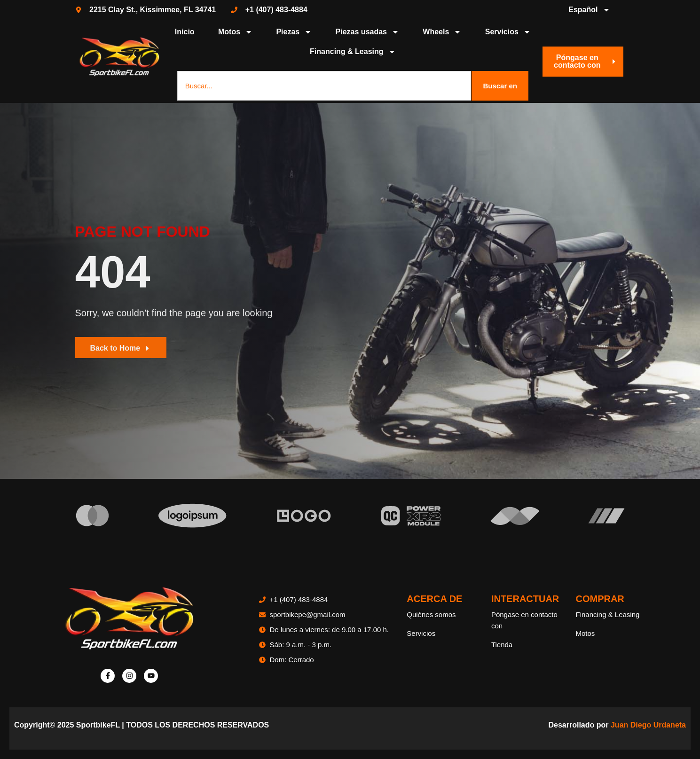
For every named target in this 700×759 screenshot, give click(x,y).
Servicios (508, 32)
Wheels (442, 32)
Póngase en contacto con (524, 620)
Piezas (294, 32)
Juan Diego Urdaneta (648, 725)
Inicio (185, 32)
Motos (235, 32)
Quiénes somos (431, 614)
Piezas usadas (367, 32)
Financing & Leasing (353, 52)
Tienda (502, 645)
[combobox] (324, 86)
